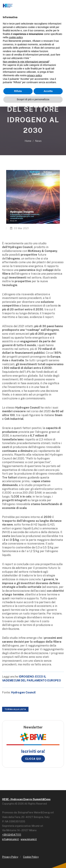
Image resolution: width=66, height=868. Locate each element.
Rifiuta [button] (18, 91)
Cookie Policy (31, 857)
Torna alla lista (15, 709)
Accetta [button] (48, 91)
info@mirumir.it (10, 839)
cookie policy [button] (16, 37)
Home (28, 141)
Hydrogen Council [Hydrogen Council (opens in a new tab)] (23, 692)
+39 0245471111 (12, 835)
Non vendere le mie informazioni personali (26, 62)
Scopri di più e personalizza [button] (33, 99)
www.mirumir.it (29, 839)
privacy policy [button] (35, 75)
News (38, 141)
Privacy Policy (10, 857)
